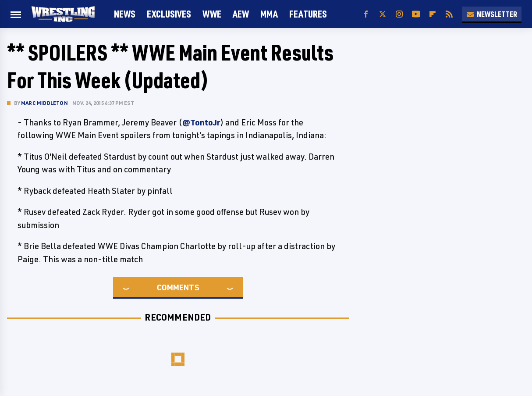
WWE (212, 14)
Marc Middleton (44, 103)
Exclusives (169, 14)
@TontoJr (201, 122)
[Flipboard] (433, 14)
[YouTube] (416, 14)
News (125, 14)
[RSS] (449, 14)
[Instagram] (399, 14)
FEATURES (308, 14)
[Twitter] (383, 14)
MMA (269, 14)
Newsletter (492, 14)
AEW (241, 14)
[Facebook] (366, 14)
